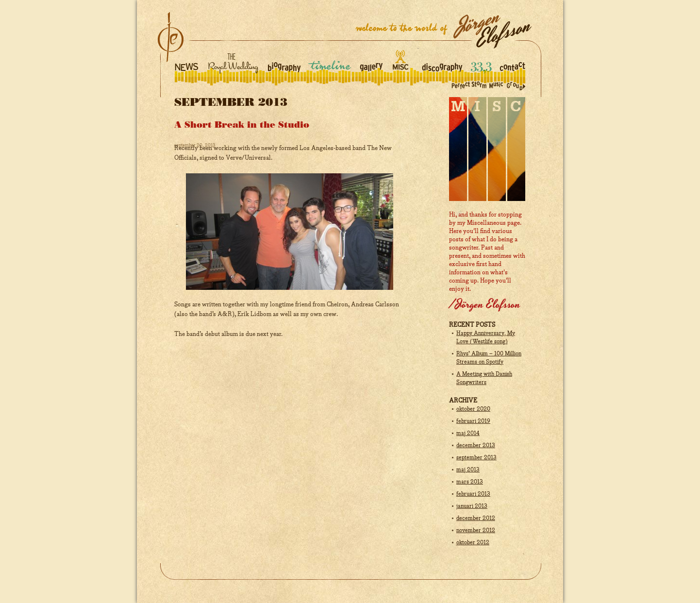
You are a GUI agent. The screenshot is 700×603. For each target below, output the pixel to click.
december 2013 (476, 446)
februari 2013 (473, 494)
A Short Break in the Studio (242, 125)
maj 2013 (468, 470)
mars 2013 (470, 482)
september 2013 (476, 458)
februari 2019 (473, 421)
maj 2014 (468, 434)
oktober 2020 (473, 409)
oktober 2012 (473, 543)
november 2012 (476, 531)
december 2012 (476, 519)
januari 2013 (472, 506)
